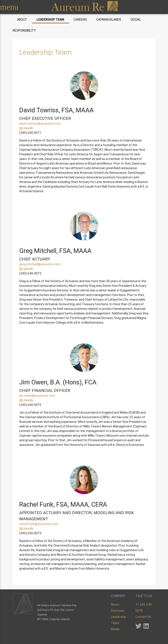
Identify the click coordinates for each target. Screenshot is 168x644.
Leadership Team (50, 20)
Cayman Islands (109, 20)
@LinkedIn (26, 128)
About (22, 20)
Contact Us (143, 617)
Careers (80, 20)
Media (115, 629)
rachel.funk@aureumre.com (39, 524)
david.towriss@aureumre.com (40, 124)
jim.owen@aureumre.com (37, 396)
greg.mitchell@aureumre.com (40, 264)
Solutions (117, 611)
